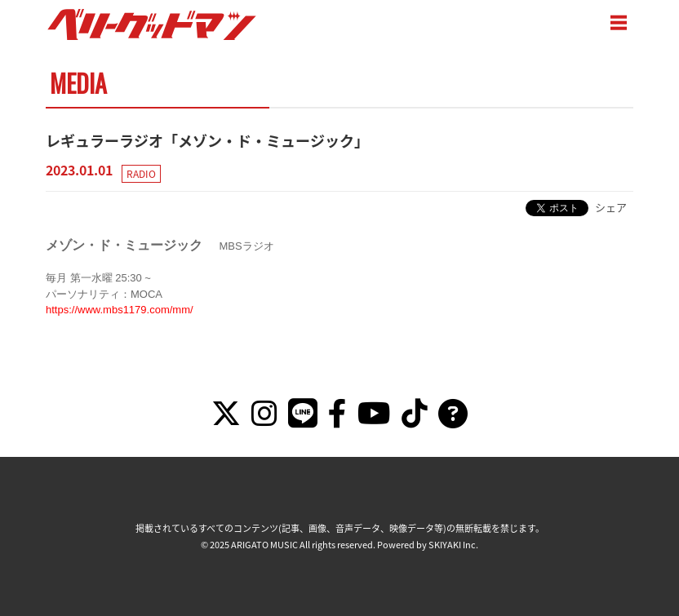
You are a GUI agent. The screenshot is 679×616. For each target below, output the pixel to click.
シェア (611, 207)
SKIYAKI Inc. (453, 545)
